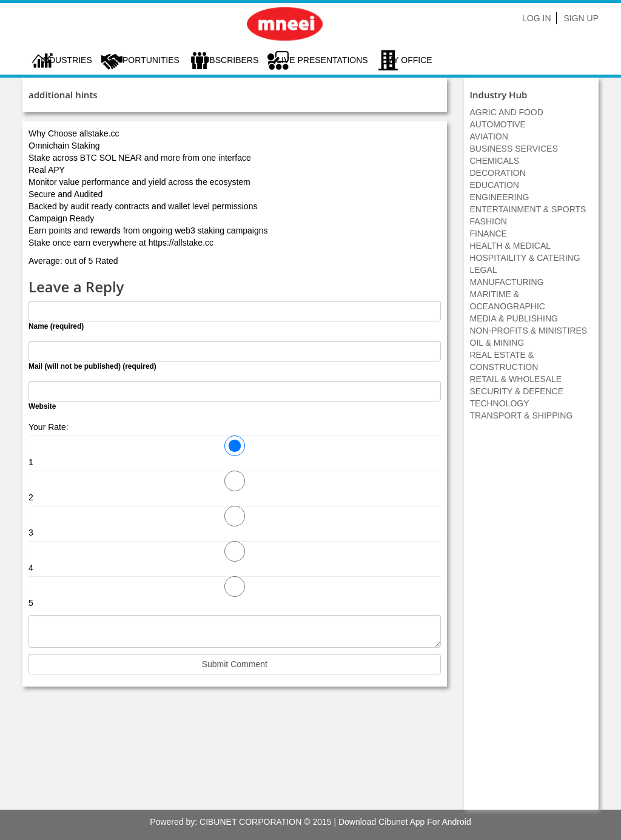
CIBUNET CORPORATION (250, 822)
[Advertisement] (531, 622)
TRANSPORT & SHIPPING (522, 415)
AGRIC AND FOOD (507, 112)
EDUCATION (495, 185)
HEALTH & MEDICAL (511, 246)
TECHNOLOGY (500, 403)
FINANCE (488, 234)
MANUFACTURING (507, 282)
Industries (66, 60)
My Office (409, 60)
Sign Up (581, 18)
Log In (536, 18)
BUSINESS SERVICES (514, 149)
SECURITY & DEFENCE (517, 391)
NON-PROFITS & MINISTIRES (529, 331)
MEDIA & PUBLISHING (514, 318)
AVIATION (489, 136)
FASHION (488, 221)
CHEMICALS (495, 161)
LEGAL (484, 270)
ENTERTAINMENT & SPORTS (528, 209)
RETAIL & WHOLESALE (516, 379)
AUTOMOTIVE (498, 124)
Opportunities (145, 60)
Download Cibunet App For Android (405, 822)
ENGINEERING (500, 197)
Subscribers (228, 60)
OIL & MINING (497, 343)
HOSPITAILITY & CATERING (525, 258)
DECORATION (498, 173)
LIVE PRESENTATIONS (322, 60)
